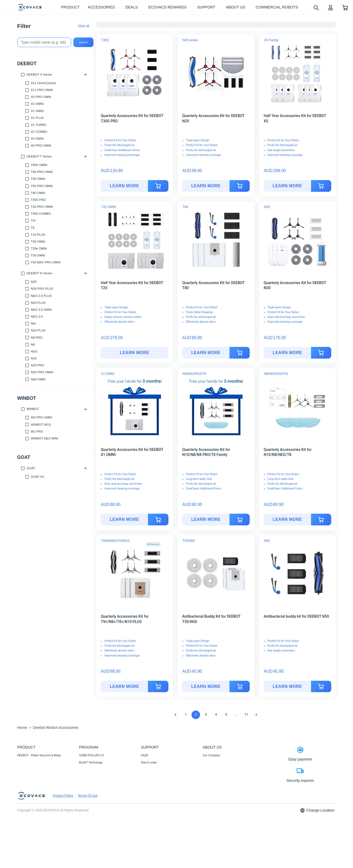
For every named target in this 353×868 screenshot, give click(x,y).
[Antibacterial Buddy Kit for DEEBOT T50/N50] (206, 687)
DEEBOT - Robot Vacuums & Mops (39, 755)
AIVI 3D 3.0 (86, 791)
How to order (149, 762)
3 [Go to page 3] (206, 715)
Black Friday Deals (91, 813)
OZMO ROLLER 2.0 (91, 755)
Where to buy (149, 770)
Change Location (317, 856)
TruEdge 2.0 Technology (94, 770)
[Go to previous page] (176, 715)
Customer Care (150, 813)
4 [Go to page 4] (216, 715)
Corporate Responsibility (218, 762)
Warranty (146, 791)
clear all (84, 26)
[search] (316, 8)
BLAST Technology (91, 762)
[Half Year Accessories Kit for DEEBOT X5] (287, 186)
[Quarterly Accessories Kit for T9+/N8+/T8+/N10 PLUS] (124, 687)
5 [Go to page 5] (226, 715)
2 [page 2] (196, 715)
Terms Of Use (88, 841)
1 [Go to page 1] (186, 715)
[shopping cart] (345, 7)
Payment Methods (152, 777)
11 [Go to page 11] (246, 715)
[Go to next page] (256, 715)
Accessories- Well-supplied (34, 770)
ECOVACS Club (213, 784)
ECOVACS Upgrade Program (97, 806)
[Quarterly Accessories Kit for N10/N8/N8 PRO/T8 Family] (206, 520)
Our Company (211, 755)
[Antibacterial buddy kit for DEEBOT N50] (287, 687)
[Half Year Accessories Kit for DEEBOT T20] (134, 353)
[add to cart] (158, 186)
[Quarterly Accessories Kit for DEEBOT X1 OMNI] (124, 520)
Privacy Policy (63, 841)
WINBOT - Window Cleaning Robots (40, 762)
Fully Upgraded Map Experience (99, 799)
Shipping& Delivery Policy (157, 827)
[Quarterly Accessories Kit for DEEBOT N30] (287, 353)
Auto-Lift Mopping (90, 784)
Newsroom (209, 770)
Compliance (148, 806)
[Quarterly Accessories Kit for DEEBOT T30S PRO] (124, 186)
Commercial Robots (29, 777)
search (83, 42)
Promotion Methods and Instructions (163, 799)
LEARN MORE (124, 186)
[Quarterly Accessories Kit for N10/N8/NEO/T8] (287, 520)
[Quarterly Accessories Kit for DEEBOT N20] (206, 186)
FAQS (144, 755)
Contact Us (148, 784)
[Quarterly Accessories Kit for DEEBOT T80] (206, 353)
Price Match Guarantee (155, 820)
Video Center (211, 777)
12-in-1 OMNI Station (92, 777)
